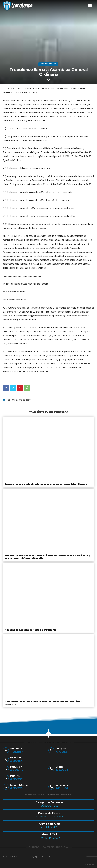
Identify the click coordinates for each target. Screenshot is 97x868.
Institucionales (48, 64)
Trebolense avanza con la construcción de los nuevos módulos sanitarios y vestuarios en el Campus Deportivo (47, 557)
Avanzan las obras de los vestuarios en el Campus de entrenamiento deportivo (43, 703)
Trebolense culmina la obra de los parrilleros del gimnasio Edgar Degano (46, 484)
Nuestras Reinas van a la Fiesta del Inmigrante (31, 630)
